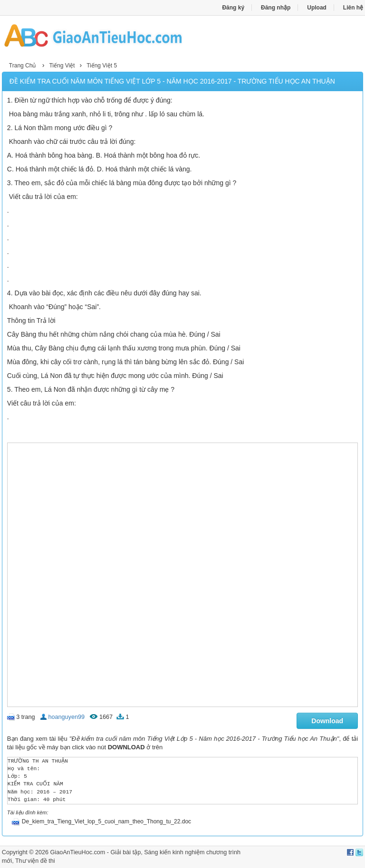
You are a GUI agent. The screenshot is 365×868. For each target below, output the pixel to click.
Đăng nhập (276, 8)
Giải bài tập (125, 852)
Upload (317, 8)
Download (327, 721)
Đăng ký (233, 8)
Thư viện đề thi (35, 861)
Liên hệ (353, 8)
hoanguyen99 (67, 717)
